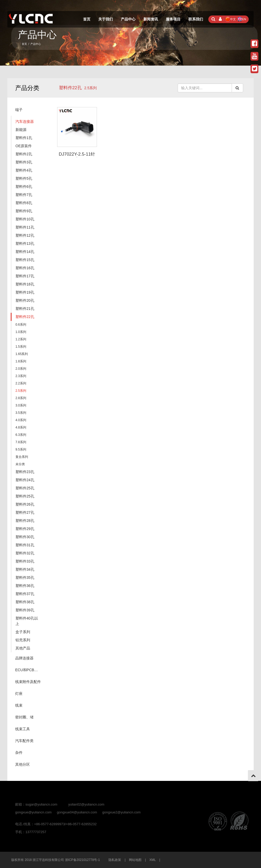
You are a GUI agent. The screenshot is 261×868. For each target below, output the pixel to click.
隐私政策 (115, 860)
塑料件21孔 (25, 309)
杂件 (19, 753)
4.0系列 (21, 420)
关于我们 (106, 19)
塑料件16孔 (25, 268)
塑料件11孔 (25, 227)
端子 (19, 110)
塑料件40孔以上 (27, 621)
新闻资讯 (151, 19)
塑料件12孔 (25, 235)
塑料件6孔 (24, 187)
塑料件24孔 (25, 480)
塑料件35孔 (25, 578)
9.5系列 (21, 449)
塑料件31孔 (25, 545)
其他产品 (23, 648)
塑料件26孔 (25, 504)
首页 (87, 19)
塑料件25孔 (25, 488)
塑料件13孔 (25, 244)
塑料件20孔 (25, 300)
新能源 (21, 130)
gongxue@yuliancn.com (33, 812)
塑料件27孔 (25, 512)
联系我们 (196, 19)
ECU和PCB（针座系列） (30, 670)
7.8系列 (21, 442)
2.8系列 (21, 398)
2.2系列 (21, 383)
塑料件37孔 (25, 594)
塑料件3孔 (24, 162)
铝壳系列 (23, 640)
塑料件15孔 (25, 260)
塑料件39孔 (25, 610)
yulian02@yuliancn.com (86, 804)
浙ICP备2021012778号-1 (82, 860)
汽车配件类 (24, 741)
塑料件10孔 (25, 219)
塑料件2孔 (24, 154)
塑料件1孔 (24, 138)
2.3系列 (21, 376)
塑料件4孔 (24, 170)
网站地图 (135, 860)
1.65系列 (22, 354)
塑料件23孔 (25, 472)
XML (153, 860)
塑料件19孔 (25, 292)
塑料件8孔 (24, 203)
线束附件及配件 (28, 682)
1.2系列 (21, 339)
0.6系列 (21, 325)
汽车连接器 (25, 121)
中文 (231, 19)
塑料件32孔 (25, 553)
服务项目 (173, 19)
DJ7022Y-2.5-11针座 (77, 157)
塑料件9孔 (24, 211)
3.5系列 (21, 413)
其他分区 (23, 764)
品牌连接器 (24, 658)
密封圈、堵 (24, 717)
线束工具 (23, 729)
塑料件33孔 (25, 561)
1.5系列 (21, 347)
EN (242, 19)
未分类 (20, 464)
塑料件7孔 (24, 195)
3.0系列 (21, 405)
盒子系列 (23, 632)
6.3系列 (21, 435)
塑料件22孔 (70, 88)
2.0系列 (21, 369)
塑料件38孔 (25, 602)
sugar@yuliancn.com (41, 804)
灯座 (19, 694)
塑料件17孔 (25, 276)
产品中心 (128, 19)
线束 (19, 705)
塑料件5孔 (24, 178)
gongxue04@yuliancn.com (77, 812)
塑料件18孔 (25, 284)
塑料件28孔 (25, 521)
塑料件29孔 (25, 529)
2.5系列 (21, 391)
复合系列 (22, 457)
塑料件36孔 (25, 586)
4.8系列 (21, 427)
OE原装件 (24, 146)
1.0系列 (21, 332)
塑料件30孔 (25, 537)
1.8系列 (21, 361)
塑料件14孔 (25, 252)
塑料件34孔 (25, 569)
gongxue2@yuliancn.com (121, 812)
